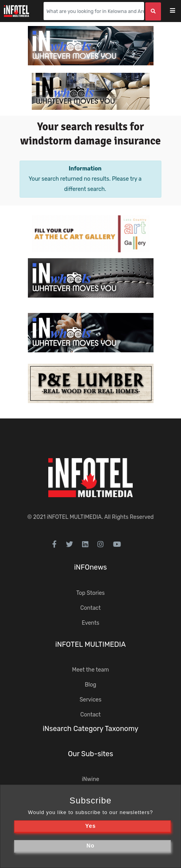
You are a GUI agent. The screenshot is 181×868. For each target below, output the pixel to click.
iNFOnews (91, 567)
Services (91, 700)
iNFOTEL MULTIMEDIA (74, 517)
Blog (90, 685)
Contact (90, 608)
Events (90, 623)
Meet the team (91, 670)
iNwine (90, 779)
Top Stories (90, 593)
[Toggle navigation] (178, 11)
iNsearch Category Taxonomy (91, 729)
